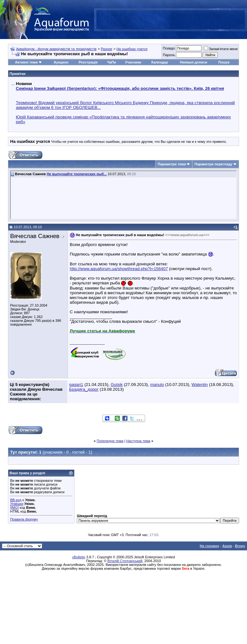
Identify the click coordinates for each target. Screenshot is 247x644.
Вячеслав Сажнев (35, 236)
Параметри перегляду (213, 164)
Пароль (169, 55)
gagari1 (76, 385)
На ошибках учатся (132, 49)
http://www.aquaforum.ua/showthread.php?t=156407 (119, 269)
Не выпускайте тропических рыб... (77, 174)
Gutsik (117, 385)
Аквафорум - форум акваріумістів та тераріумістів (56, 49)
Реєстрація (88, 62)
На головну (209, 546)
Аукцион (61, 62)
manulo (157, 385)
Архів (227, 546)
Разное (107, 49)
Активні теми (26, 62)
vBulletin (79, 557)
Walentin (200, 385)
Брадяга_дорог (84, 389)
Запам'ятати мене (221, 49)
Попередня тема (110, 441)
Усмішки (17, 504)
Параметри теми (172, 164)
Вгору (240, 546)
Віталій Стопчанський (125, 561)
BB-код (16, 500)
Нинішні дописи (193, 62)
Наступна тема (138, 441)
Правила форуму (24, 519)
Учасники (133, 62)
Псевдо (169, 48)
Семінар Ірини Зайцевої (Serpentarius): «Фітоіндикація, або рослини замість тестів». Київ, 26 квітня (120, 88)
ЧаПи (111, 62)
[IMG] (14, 508)
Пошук (224, 62)
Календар (159, 62)
